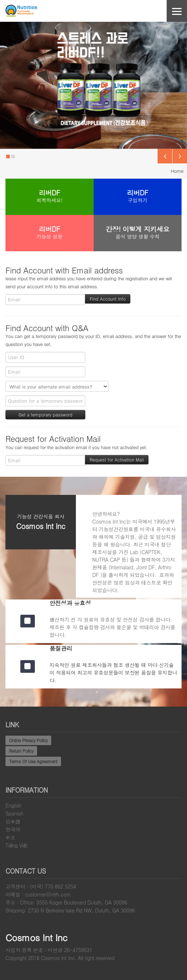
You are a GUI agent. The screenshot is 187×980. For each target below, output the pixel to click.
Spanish (14, 813)
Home (177, 171)
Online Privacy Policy (28, 740)
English (13, 805)
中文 (10, 837)
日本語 (13, 821)
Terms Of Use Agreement (33, 761)
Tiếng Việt (16, 845)
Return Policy (21, 751)
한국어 (13, 829)
